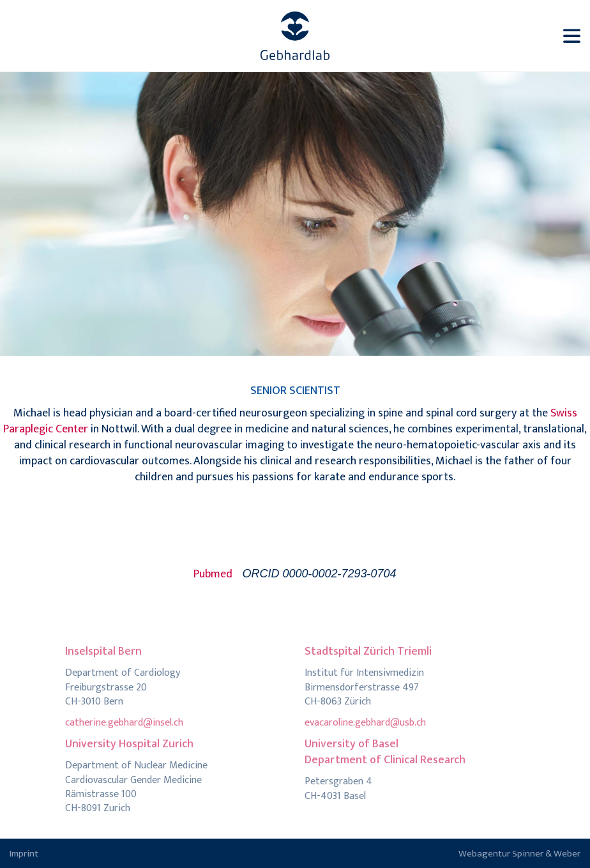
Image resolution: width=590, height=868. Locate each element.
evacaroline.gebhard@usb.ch (365, 723)
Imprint (24, 854)
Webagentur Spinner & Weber (519, 854)
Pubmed (213, 574)
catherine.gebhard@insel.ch (124, 723)
